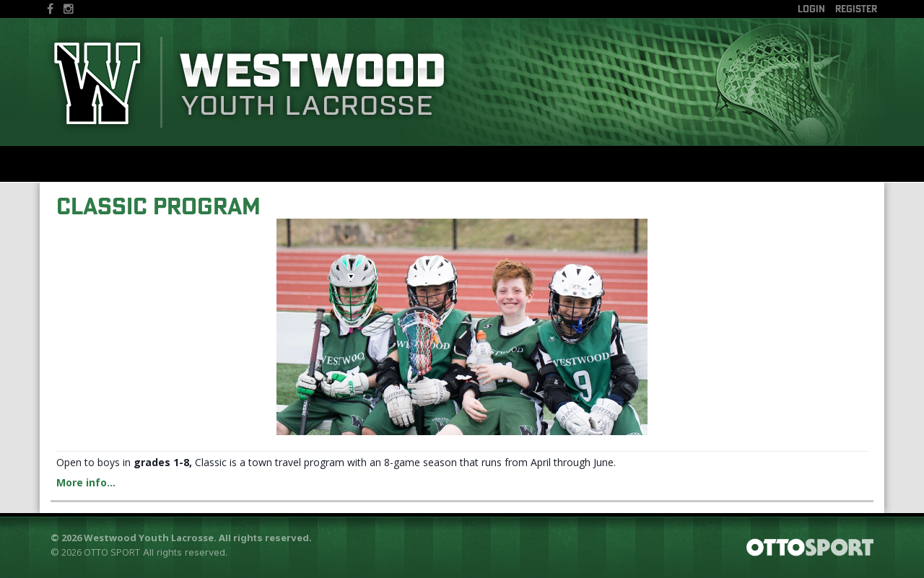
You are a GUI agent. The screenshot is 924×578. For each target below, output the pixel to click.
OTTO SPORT (112, 552)
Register (856, 9)
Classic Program (158, 206)
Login (811, 9)
